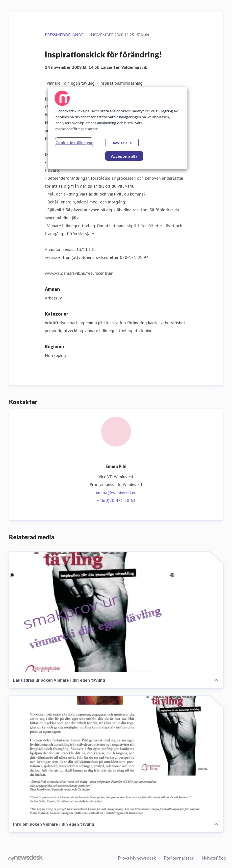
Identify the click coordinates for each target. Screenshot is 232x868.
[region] (118, 128)
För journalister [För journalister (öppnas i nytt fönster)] (179, 858)
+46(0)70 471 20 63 (116, 500)
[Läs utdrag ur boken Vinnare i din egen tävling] (116, 612)
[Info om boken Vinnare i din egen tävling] (116, 756)
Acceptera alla (124, 156)
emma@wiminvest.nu (116, 492)
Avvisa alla (122, 143)
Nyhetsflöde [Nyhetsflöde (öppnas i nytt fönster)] (214, 858)
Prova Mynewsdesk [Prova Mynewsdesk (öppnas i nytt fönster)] (137, 858)
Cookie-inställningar (74, 142)
